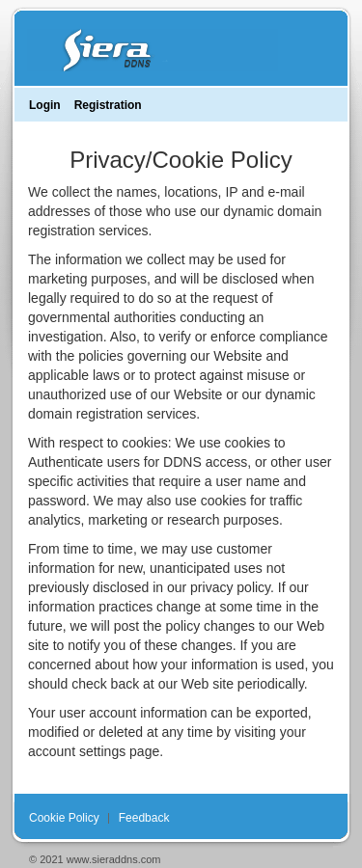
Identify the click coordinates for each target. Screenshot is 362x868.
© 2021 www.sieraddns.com (95, 859)
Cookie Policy (64, 818)
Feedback (144, 818)
